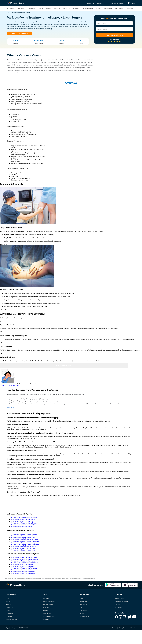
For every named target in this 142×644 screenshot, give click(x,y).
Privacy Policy (123, 628)
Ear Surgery (46, 607)
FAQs (81, 598)
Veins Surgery (46, 619)
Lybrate (8, 598)
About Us (9, 604)
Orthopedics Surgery (48, 616)
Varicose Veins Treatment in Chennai (23, 519)
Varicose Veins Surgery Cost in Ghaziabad (25, 541)
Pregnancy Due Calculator (122, 601)
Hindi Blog (9, 616)
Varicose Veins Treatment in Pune (22, 526)
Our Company (101, 3)
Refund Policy (134, 628)
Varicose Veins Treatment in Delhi (22, 521)
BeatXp (8, 601)
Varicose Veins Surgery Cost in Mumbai (24, 546)
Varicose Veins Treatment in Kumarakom (24, 559)
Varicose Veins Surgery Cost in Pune (23, 550)
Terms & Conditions (110, 628)
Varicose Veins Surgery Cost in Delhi (23, 538)
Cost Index (118, 604)
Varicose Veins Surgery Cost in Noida (23, 548)
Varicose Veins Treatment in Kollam (23, 570)
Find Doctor (83, 610)
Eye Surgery (46, 610)
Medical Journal (119, 598)
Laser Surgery (46, 598)
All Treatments (119, 607)
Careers (8, 610)
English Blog (9, 613)
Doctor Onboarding (11, 619)
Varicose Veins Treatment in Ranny (23, 564)
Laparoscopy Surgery (49, 601)
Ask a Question (84, 616)
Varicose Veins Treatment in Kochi (22, 566)
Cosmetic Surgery (48, 604)
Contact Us (9, 607)
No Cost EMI (84, 604)
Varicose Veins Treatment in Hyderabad (24, 523)
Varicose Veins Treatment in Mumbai (23, 525)
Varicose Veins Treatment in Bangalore (24, 518)
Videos (82, 613)
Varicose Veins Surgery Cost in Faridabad (25, 539)
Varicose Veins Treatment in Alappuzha (24, 557)
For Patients (91, 3)
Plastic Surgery (47, 613)
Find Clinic (83, 607)
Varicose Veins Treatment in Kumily (23, 571)
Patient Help (84, 601)
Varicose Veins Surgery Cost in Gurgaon (24, 543)
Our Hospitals (130, 8)
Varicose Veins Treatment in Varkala (23, 573)
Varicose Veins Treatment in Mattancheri (25, 563)
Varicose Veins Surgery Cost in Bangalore (25, 534)
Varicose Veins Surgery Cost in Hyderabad (25, 545)
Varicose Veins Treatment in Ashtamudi (24, 568)
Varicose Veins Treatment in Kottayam (24, 561)
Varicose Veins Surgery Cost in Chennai (24, 536)
